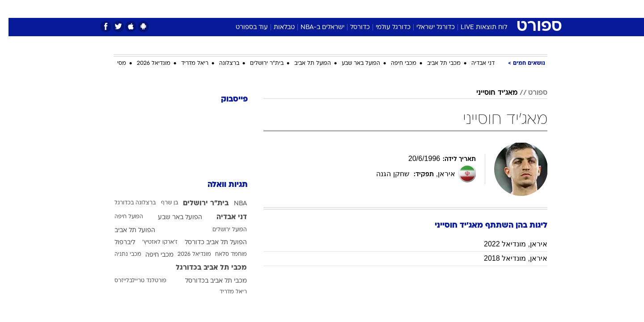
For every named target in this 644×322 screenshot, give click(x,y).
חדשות (480, 9)
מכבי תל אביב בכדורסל (208, 281)
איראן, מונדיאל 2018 (507, 258)
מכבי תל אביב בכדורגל (203, 268)
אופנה (220, 9)
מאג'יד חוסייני (488, 93)
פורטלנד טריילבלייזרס (132, 281)
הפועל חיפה (120, 217)
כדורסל (352, 28)
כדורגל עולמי (385, 28)
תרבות (421, 9)
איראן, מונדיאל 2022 (507, 244)
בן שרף (161, 203)
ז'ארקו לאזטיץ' (151, 242)
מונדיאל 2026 (145, 64)
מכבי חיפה (395, 64)
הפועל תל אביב (304, 64)
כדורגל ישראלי (427, 28)
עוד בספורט (243, 28)
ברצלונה (221, 64)
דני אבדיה (475, 64)
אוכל (344, 9)
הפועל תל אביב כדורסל (207, 243)
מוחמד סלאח (222, 254)
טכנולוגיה (253, 9)
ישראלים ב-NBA (314, 28)
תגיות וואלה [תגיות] (219, 185)
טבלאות (276, 28)
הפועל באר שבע (352, 64)
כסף (368, 9)
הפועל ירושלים (221, 230)
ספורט (450, 9)
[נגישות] (12, 9)
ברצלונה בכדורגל (127, 203)
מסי (113, 64)
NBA (232, 204)
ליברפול (116, 243)
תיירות (286, 9)
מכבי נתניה (119, 254)
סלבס (393, 9)
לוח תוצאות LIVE (475, 28)
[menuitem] (475, 9)
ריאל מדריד (186, 64)
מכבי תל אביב (435, 64)
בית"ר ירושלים (258, 64)
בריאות (317, 9)
